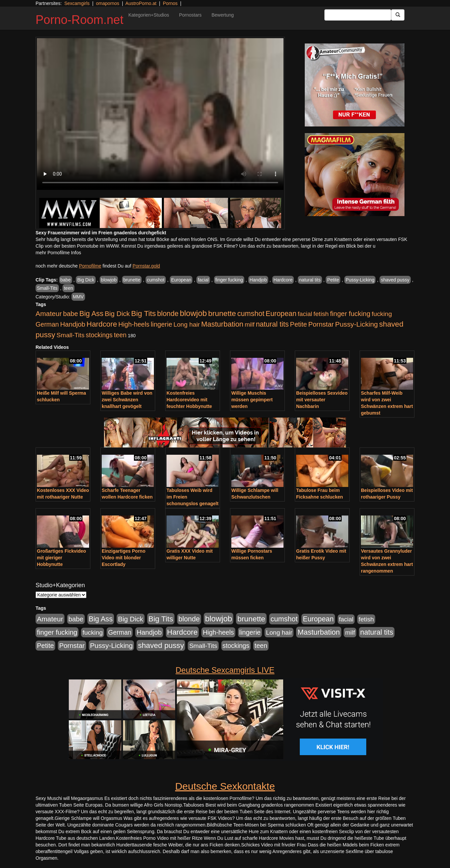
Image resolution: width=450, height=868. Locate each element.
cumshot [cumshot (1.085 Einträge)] (251, 314)
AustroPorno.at (141, 3)
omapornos (108, 3)
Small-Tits (47, 288)
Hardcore (283, 280)
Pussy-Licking (360, 280)
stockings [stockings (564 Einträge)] (99, 335)
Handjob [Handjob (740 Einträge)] (73, 324)
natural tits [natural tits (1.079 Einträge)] (272, 324)
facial (203, 280)
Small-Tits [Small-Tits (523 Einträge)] (70, 335)
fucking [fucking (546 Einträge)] (382, 314)
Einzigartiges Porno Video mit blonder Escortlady (123, 558)
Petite (333, 280)
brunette (132, 280)
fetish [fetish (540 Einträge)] (321, 314)
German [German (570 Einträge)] (47, 324)
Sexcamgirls (77, 3)
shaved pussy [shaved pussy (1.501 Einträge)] (161, 645)
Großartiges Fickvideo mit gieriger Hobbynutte (61, 558)
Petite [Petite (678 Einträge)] (299, 324)
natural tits (310, 280)
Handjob (258, 280)
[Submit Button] (398, 15)
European (181, 280)
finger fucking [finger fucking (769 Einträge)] (350, 314)
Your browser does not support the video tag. (160, 114)
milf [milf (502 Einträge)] (250, 324)
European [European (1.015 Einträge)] (281, 314)
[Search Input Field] (358, 15)
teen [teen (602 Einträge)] (120, 335)
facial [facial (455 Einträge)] (305, 314)
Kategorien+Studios (149, 15)
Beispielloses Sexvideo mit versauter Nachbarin (322, 400)
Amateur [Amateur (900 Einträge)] (49, 314)
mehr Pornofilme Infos (58, 253)
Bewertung (223, 15)
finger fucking (229, 280)
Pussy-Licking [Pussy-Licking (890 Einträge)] (356, 324)
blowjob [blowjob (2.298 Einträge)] (193, 313)
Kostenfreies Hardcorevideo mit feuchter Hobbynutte (189, 400)
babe (66, 280)
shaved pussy (395, 280)
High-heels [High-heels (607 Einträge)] (134, 324)
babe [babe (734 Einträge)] (71, 314)
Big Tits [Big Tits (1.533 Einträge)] (144, 313)
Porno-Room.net (79, 20)
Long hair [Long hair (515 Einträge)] (187, 324)
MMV (78, 297)
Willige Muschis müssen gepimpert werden (252, 400)
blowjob (109, 280)
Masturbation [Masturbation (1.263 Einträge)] (222, 324)
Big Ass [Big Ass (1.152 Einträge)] (91, 314)
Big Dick (86, 280)
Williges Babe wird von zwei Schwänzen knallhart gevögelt (127, 400)
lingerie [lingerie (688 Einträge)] (161, 324)
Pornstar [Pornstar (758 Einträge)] (321, 324)
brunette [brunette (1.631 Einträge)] (222, 313)
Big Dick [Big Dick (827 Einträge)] (117, 314)
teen (68, 288)
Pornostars (190, 15)
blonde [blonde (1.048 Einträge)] (168, 314)
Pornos (170, 3)
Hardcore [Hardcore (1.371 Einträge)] (102, 324)
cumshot (156, 280)
